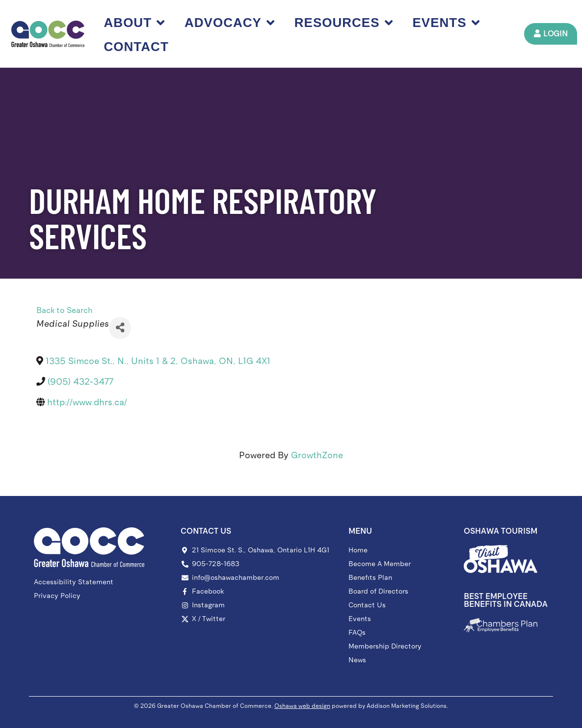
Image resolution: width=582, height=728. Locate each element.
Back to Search (65, 310)
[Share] (120, 328)
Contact (136, 47)
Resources (344, 23)
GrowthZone (317, 455)
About (134, 23)
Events (446, 23)
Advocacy (230, 23)
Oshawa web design (302, 706)
